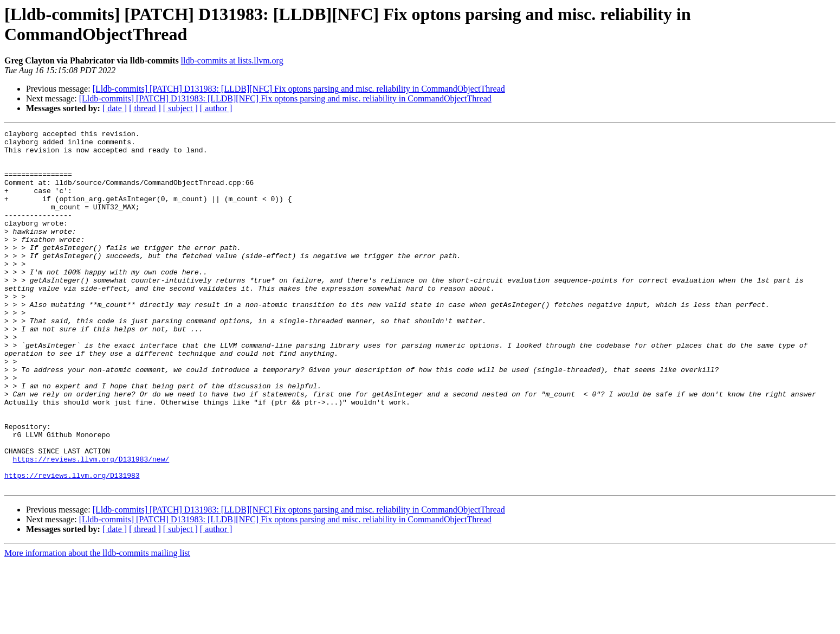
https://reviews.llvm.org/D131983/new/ (91, 526)
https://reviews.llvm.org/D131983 (72, 545)
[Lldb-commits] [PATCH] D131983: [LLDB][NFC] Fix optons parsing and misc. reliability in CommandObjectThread (299, 89)
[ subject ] (180, 108)
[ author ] (216, 108)
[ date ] (115, 108)
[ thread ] (145, 108)
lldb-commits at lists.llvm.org (232, 60)
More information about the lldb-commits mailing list (97, 625)
